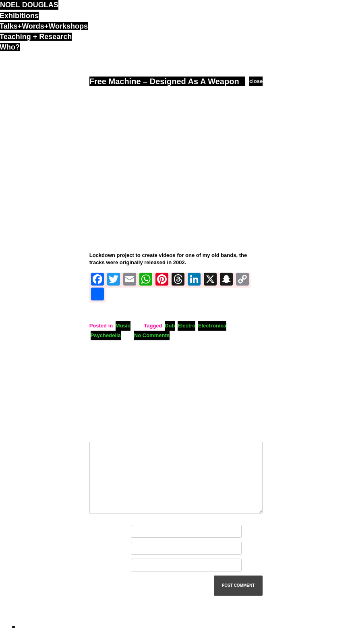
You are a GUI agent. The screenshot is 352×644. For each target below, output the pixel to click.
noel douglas (29, 5)
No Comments (152, 335)
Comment (103, 433)
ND (13, 627)
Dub (170, 326)
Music (123, 326)
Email (98, 548)
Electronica (212, 326)
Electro (186, 326)
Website (99, 565)
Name (98, 531)
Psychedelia (106, 335)
